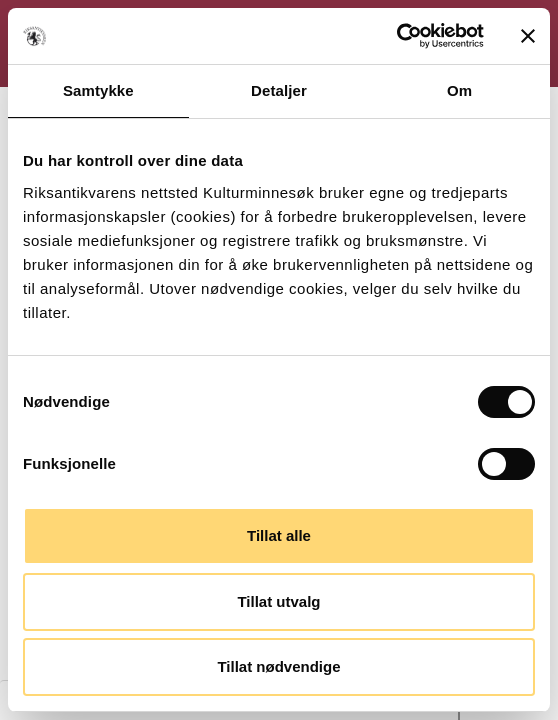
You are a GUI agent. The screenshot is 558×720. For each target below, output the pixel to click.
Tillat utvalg (278, 601)
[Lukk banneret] (528, 36)
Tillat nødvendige (278, 666)
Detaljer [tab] (279, 90)
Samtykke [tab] (98, 90)
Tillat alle (279, 535)
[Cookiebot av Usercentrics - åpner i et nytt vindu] (396, 36)
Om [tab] (459, 90)
